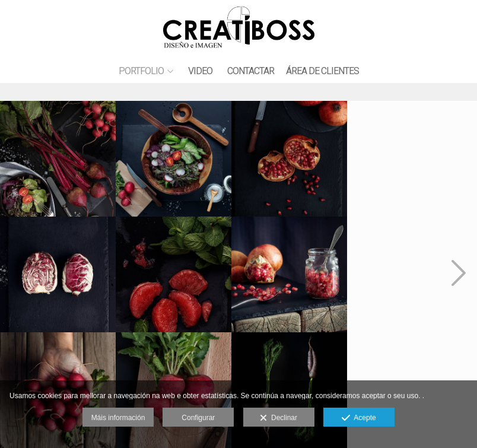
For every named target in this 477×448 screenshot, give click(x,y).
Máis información (118, 418)
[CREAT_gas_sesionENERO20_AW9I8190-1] (291, 158)
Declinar (279, 418)
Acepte (359, 418)
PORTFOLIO (141, 71)
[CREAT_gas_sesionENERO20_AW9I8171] (58, 274)
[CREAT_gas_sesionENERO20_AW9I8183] (174, 158)
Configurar (198, 418)
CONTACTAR (251, 71)
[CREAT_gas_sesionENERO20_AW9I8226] (407, 158)
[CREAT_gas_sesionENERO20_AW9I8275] (291, 274)
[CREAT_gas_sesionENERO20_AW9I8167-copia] (58, 158)
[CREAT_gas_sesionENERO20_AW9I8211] (407, 274)
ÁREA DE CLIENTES (322, 71)
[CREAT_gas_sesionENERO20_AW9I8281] (174, 274)
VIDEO (200, 71)
